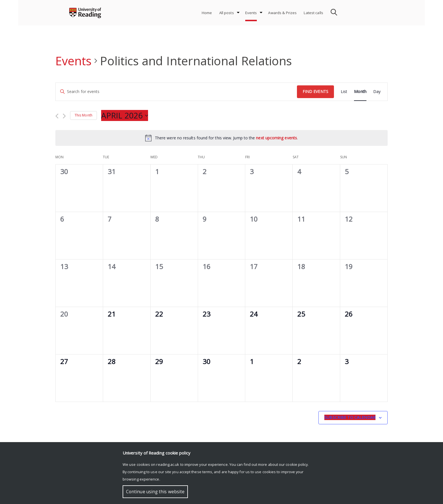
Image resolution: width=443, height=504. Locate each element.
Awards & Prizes (282, 13)
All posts (227, 13)
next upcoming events (276, 138)
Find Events (315, 91)
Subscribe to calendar (350, 417)
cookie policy (297, 464)
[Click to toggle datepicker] (125, 116)
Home (207, 13)
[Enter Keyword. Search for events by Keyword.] (176, 92)
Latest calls (313, 13)
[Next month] (64, 116)
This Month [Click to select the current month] (83, 115)
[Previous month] (57, 116)
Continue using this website (155, 492)
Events (251, 13)
